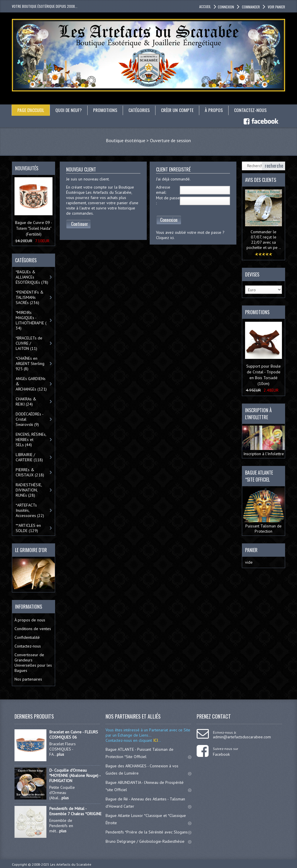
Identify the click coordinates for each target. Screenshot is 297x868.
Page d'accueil (31, 110)
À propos (216, 110)
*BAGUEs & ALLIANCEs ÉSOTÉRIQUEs (32, 277)
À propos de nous (30, 620)
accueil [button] (205, 7)
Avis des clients (261, 180)
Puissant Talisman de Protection (264, 511)
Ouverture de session (170, 140)
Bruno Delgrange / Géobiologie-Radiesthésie (148, 841)
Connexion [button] (226, 7)
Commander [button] (250, 7)
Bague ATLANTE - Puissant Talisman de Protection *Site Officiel (148, 753)
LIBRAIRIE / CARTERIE (29, 457)
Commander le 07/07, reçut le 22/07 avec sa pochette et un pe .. (264, 240)
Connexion (169, 220)
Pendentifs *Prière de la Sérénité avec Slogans (148, 832)
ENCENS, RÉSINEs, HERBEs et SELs (31, 440)
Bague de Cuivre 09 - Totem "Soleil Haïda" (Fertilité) (34, 228)
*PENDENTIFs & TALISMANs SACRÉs (30, 297)
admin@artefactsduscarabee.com (242, 737)
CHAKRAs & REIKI (26, 402)
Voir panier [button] (276, 7)
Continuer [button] (80, 224)
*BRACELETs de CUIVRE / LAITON (29, 343)
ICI (155, 740)
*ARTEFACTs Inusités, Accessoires (30, 510)
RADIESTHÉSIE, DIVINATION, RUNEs (29, 490)
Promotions (106, 110)
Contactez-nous (252, 110)
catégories (140, 110)
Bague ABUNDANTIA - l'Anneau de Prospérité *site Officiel (148, 786)
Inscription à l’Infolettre (264, 441)
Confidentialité (27, 637)
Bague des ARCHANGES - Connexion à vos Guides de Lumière (148, 769)
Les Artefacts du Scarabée (71, 864)
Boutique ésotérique (126, 140)
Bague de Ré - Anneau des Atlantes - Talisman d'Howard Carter (148, 802)
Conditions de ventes (33, 628)
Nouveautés (27, 168)
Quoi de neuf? (69, 110)
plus (60, 754)
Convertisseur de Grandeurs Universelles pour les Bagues (33, 662)
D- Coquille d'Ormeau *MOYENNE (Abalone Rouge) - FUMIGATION (75, 775)
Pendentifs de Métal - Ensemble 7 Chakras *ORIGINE (75, 811)
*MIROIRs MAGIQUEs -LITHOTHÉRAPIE (31, 320)
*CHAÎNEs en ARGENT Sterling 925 (30, 364)
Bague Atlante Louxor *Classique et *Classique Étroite (148, 819)
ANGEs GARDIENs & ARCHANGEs (31, 384)
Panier (251, 550)
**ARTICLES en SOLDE (28, 528)
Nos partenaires (28, 679)
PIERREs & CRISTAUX (30, 472)
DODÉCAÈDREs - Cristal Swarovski (30, 419)
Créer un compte (179, 110)
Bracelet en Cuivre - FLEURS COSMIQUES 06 (74, 734)
